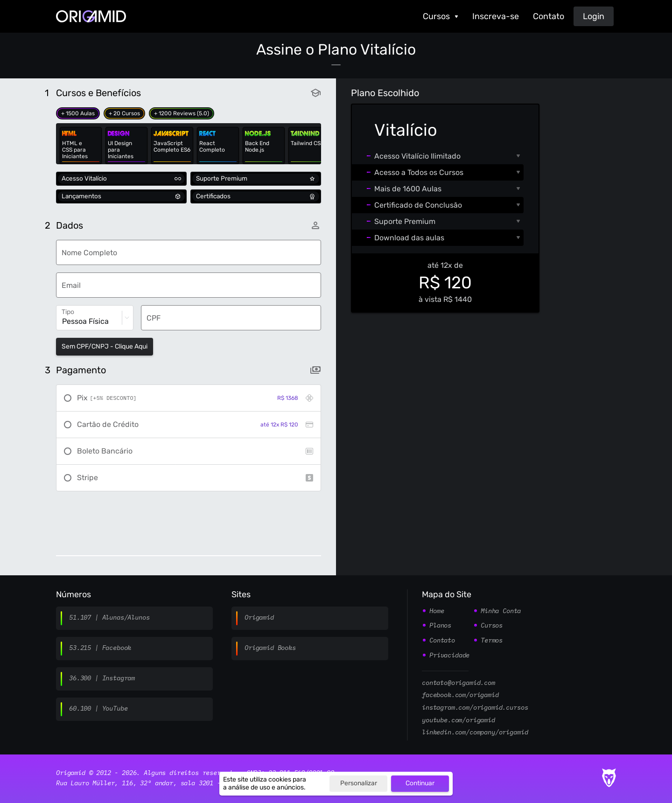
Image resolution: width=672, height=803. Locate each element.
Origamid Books (270, 648)
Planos (440, 626)
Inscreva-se (496, 16)
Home (437, 611)
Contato (549, 16)
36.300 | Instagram (102, 678)
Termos (492, 641)
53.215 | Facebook (100, 648)
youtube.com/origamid (458, 720)
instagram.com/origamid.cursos (475, 708)
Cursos (436, 16)
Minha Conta (501, 611)
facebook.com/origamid (460, 695)
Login (594, 16)
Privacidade (449, 656)
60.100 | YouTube (98, 709)
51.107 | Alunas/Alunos (109, 618)
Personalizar (359, 783)
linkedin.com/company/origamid (475, 733)
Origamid (259, 618)
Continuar (420, 783)
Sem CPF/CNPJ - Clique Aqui (105, 346)
